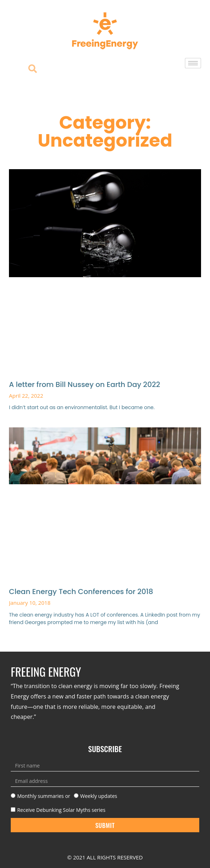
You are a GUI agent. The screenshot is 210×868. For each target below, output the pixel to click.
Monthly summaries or (44, 796)
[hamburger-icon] (193, 63)
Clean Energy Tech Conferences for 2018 (81, 592)
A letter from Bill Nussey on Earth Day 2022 (85, 384)
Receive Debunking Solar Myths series (61, 810)
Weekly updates (99, 796)
